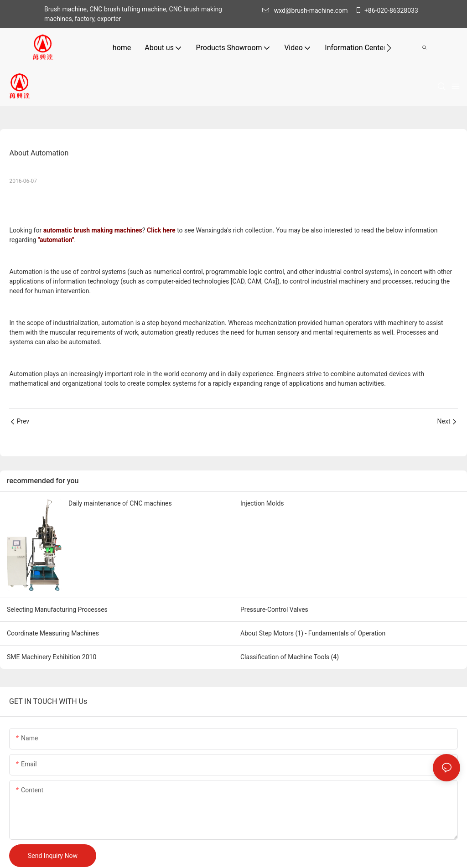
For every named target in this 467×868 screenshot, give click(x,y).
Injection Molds (262, 503)
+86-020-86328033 (387, 10)
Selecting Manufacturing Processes (57, 610)
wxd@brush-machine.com (307, 10)
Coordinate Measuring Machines (53, 633)
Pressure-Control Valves (274, 610)
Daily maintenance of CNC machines (120, 503)
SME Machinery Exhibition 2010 (52, 657)
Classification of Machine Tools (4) (290, 657)
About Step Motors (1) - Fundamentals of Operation (313, 633)
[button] (389, 48)
